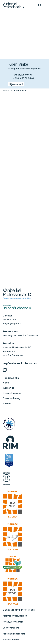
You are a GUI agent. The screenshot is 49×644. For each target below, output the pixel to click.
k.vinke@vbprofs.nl (22, 74)
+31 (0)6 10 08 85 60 (23, 78)
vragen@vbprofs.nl (12, 323)
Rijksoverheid (16, 84)
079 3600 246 (10, 319)
